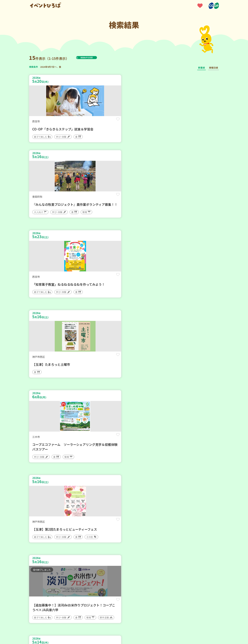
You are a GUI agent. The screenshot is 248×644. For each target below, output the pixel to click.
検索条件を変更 (94, 57)
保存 (82, 122)
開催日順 (214, 68)
